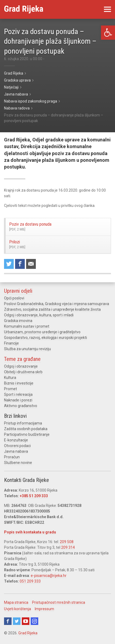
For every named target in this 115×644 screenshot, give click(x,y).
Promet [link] (11, 389)
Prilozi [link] (53, 244)
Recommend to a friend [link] (31, 264)
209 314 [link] (68, 547)
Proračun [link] (12, 457)
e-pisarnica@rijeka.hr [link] (49, 576)
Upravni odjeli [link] (18, 291)
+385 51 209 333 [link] (34, 496)
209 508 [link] (67, 542)
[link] (108, 33)
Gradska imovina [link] (18, 321)
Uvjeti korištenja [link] (18, 609)
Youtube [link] (26, 621)
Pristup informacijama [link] (23, 423)
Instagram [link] (34, 621)
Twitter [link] (17, 621)
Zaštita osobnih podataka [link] (26, 429)
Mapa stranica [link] (16, 602)
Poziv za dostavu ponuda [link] (53, 227)
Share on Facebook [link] (20, 264)
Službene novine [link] (18, 463)
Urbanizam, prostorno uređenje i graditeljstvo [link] (42, 332)
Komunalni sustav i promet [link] (27, 326)
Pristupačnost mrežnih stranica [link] (59, 602)
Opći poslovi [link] (14, 298)
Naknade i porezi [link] (18, 400)
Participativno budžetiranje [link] (27, 434)
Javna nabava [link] (16, 451)
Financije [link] (11, 343)
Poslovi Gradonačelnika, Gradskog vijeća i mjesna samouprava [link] (57, 304)
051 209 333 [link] (30, 581)
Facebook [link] (8, 621)
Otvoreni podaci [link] (17, 446)
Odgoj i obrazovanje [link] (21, 366)
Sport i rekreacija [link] (18, 394)
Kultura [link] (10, 378)
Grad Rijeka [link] (28, 633)
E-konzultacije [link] (16, 440)
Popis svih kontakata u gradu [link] (30, 532)
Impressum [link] (44, 609)
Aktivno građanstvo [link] (21, 406)
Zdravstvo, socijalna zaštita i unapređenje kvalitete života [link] (52, 309)
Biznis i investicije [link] (19, 383)
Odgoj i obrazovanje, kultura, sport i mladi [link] (39, 315)
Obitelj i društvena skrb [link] (23, 372)
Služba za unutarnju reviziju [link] (27, 349)
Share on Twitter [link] (9, 264)
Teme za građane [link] (22, 359)
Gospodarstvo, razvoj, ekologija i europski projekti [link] (46, 338)
